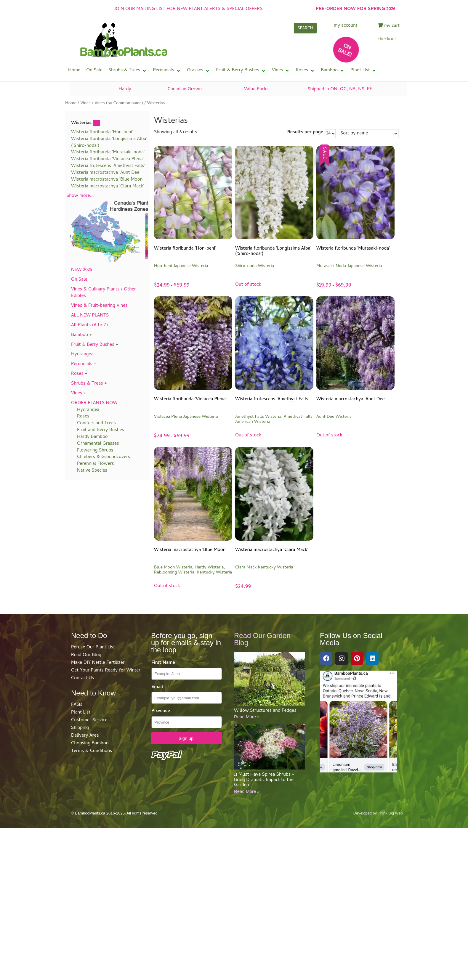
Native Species (92, 471)
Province (161, 711)
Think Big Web (390, 813)
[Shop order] (369, 134)
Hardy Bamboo (92, 437)
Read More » (247, 717)
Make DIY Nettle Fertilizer (98, 663)
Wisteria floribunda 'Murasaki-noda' (108, 152)
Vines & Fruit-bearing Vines (99, 306)
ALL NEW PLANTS (90, 316)
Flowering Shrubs (95, 451)
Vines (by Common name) (119, 103)
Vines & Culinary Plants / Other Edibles (104, 293)
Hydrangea (82, 354)
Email (157, 687)
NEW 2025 (82, 270)
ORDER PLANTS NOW (94, 403)
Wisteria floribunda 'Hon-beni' (102, 132)
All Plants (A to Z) (90, 325)
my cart (389, 26)
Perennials (82, 364)
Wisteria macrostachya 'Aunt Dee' (106, 173)
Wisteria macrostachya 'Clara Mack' (108, 187)
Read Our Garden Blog (262, 639)
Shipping (80, 728)
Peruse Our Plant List (93, 648)
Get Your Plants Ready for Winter (106, 671)
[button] (128, 71)
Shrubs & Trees (87, 384)
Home (71, 103)
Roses (77, 374)
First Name (163, 663)
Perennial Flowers (96, 464)
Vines (85, 103)
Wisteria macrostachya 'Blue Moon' (107, 180)
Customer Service (89, 720)
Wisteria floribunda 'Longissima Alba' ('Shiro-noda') (109, 143)
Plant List (81, 713)
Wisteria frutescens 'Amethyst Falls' (108, 166)
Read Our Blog (86, 655)
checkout (387, 40)
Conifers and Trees (96, 423)
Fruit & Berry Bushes (93, 345)
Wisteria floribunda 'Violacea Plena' (107, 159)
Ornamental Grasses (98, 444)
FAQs (77, 705)
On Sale (79, 280)
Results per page (305, 132)
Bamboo (80, 335)
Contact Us (82, 678)
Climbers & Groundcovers (104, 457)
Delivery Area (85, 736)
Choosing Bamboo (90, 743)
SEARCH (305, 29)
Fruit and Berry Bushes (101, 430)
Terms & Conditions (92, 751)
